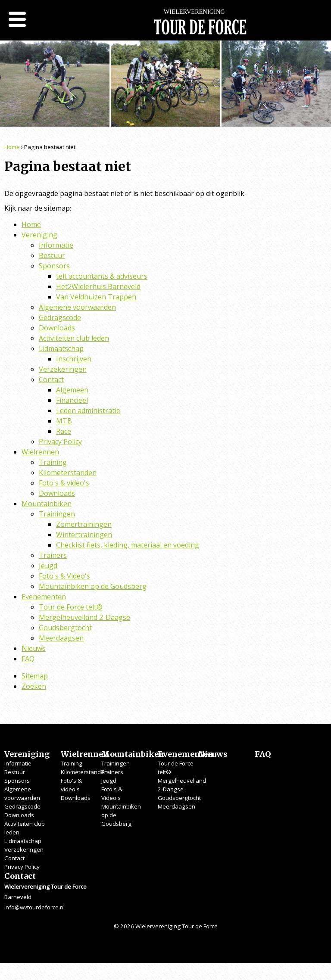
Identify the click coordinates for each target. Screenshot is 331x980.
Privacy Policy (60, 442)
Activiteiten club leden (74, 338)
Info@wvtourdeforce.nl (34, 907)
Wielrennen (40, 452)
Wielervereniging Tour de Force (200, 26)
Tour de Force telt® (71, 607)
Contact (51, 380)
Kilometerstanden (68, 473)
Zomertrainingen (84, 524)
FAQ (28, 659)
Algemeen (72, 390)
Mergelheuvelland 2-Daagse (84, 617)
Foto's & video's (64, 483)
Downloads (57, 328)
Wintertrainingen (84, 535)
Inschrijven (74, 359)
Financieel (72, 400)
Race (64, 431)
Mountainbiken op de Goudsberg (93, 586)
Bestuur (52, 255)
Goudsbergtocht (65, 628)
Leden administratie (88, 411)
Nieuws (34, 648)
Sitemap (35, 676)
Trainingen (57, 514)
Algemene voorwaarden (77, 307)
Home (12, 147)
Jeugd (48, 566)
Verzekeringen (63, 369)
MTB (64, 421)
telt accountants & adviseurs (102, 276)
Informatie (56, 245)
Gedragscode (60, 317)
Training (53, 462)
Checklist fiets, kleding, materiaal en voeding (128, 545)
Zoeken (34, 686)
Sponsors (54, 266)
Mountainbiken (47, 504)
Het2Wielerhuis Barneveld (98, 286)
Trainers (53, 555)
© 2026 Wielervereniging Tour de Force (166, 926)
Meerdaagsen (61, 638)
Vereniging (39, 235)
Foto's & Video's (64, 576)
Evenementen (44, 597)
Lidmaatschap (61, 348)
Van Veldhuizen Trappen (96, 297)
